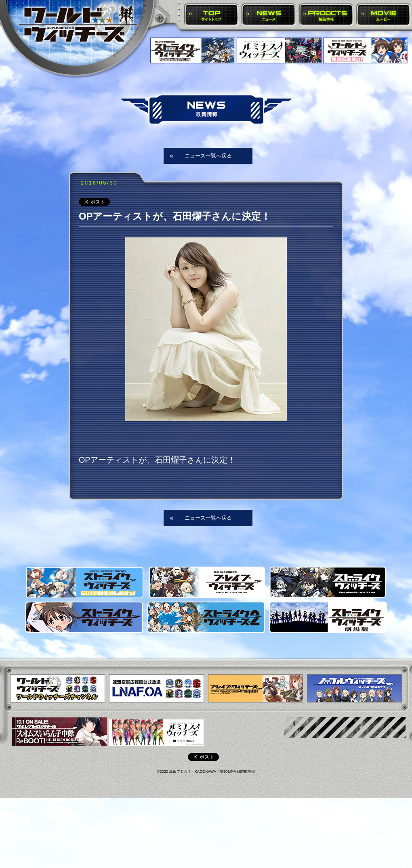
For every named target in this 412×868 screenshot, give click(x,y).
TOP (211, 15)
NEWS (269, 15)
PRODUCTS (326, 15)
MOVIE (384, 15)
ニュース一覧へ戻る (208, 156)
